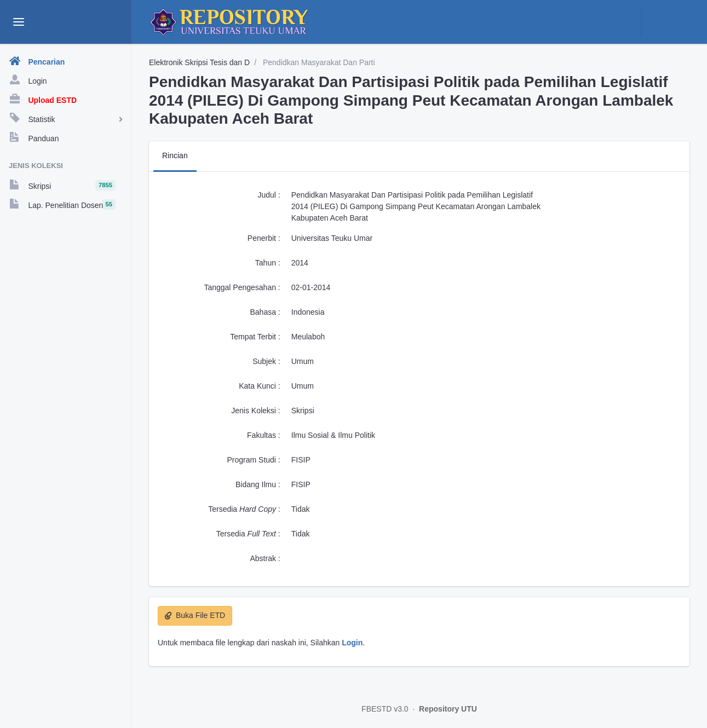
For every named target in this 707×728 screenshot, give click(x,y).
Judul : (269, 195)
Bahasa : (265, 312)
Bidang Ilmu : (258, 484)
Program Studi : (253, 460)
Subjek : (266, 361)
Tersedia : (244, 509)
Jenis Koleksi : (255, 411)
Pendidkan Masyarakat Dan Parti (318, 62)
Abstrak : (265, 558)
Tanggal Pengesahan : (242, 287)
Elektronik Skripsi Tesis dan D (199, 62)
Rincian (175, 155)
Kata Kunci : (260, 386)
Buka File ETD (195, 615)
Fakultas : (264, 435)
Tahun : (268, 263)
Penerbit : (264, 238)
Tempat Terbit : (255, 337)
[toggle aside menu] (19, 22)
